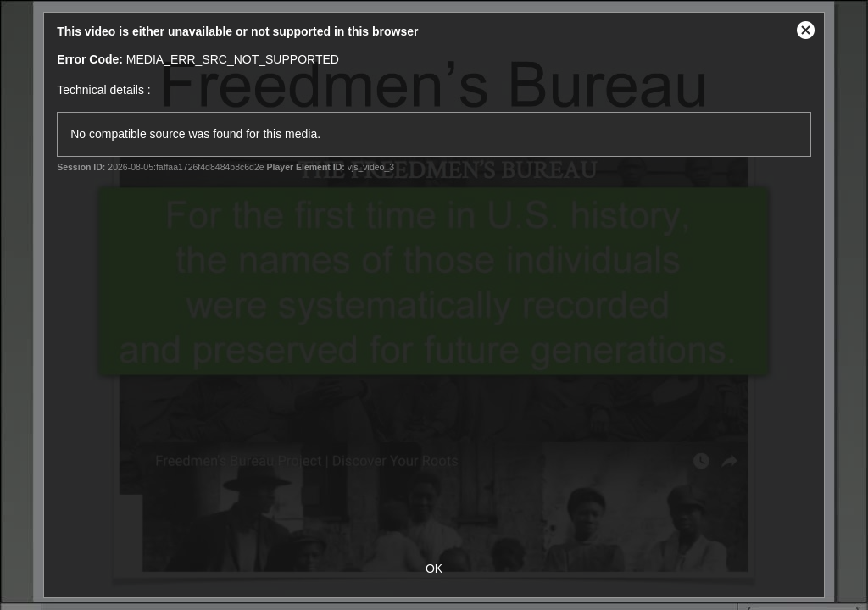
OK (434, 568)
